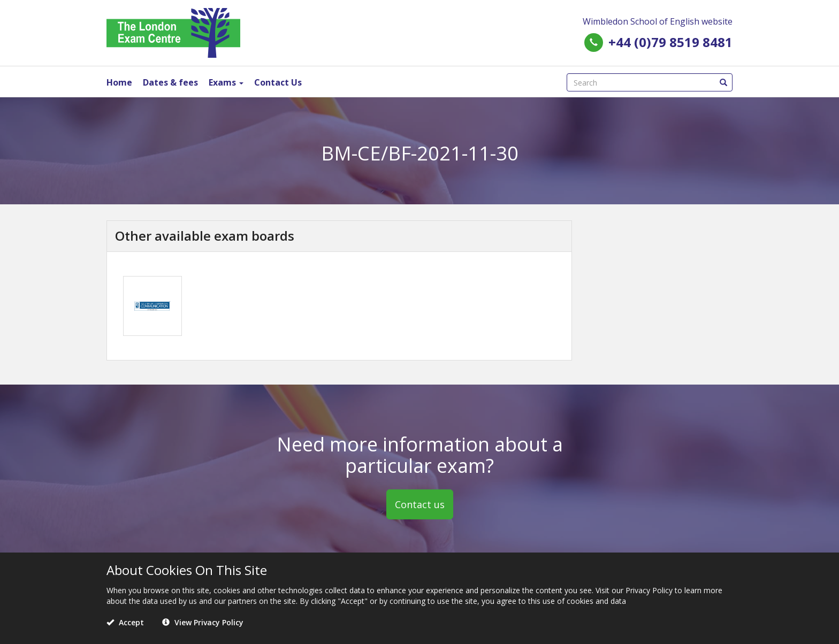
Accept (125, 622)
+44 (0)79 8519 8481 (670, 42)
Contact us (420, 504)
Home (119, 82)
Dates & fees (170, 82)
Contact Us (278, 82)
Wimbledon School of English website (658, 21)
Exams (226, 82)
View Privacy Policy (203, 622)
